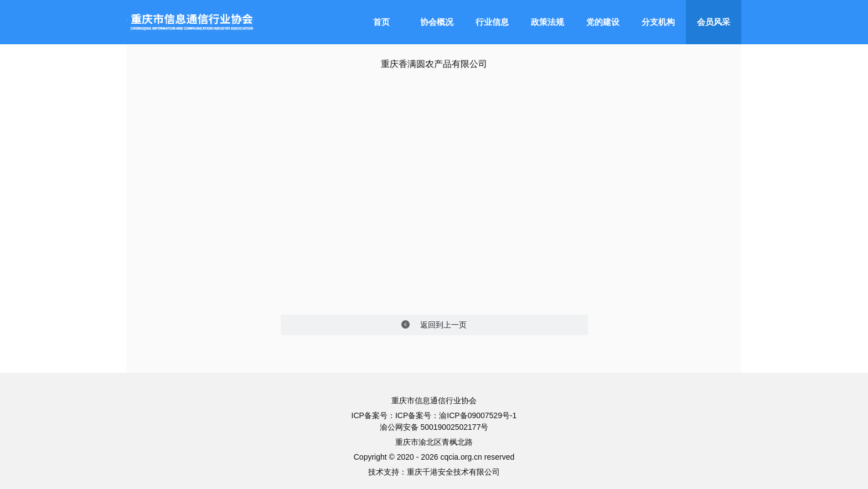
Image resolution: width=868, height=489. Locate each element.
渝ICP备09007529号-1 (478, 415)
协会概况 (437, 22)
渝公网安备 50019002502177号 (434, 427)
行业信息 (492, 22)
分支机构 (658, 22)
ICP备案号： (417, 415)
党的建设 (603, 22)
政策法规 (547, 22)
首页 (381, 22)
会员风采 (714, 22)
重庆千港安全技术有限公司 (453, 472)
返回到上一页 (434, 325)
